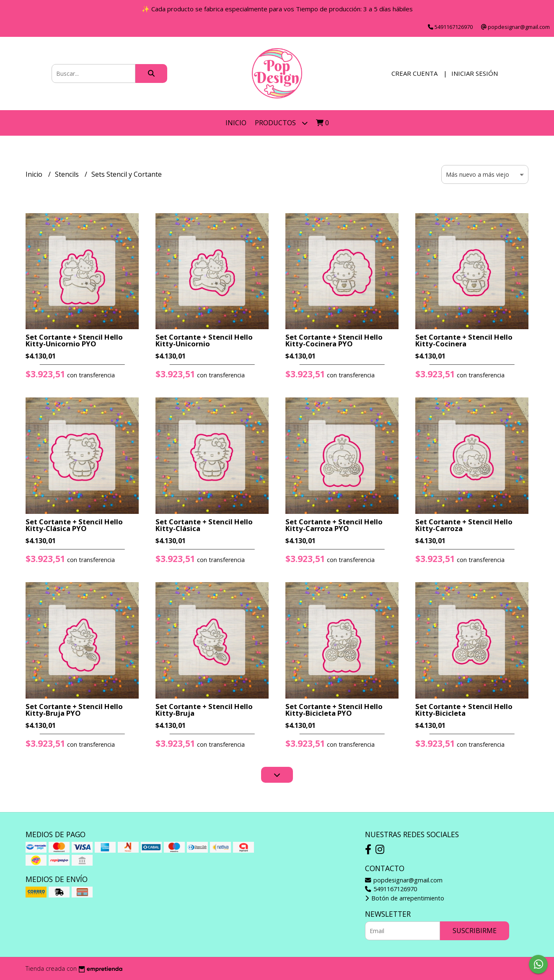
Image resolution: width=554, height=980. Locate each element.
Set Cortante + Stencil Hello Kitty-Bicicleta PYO (334, 710)
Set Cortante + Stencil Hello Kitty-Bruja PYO (74, 710)
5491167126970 (391, 889)
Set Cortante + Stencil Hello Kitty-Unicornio (204, 340)
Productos (281, 123)
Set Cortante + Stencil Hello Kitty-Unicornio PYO (74, 340)
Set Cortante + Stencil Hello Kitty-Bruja (204, 710)
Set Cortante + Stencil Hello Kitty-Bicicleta (464, 710)
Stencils (68, 174)
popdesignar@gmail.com (404, 880)
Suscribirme (475, 931)
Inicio (236, 123)
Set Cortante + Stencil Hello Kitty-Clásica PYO (74, 525)
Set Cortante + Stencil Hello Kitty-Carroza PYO (334, 525)
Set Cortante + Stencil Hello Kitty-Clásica (204, 525)
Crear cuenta (414, 73)
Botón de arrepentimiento (405, 898)
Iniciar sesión (475, 73)
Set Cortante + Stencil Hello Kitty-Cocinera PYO (334, 340)
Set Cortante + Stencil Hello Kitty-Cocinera (464, 340)
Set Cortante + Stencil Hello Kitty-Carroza (464, 525)
